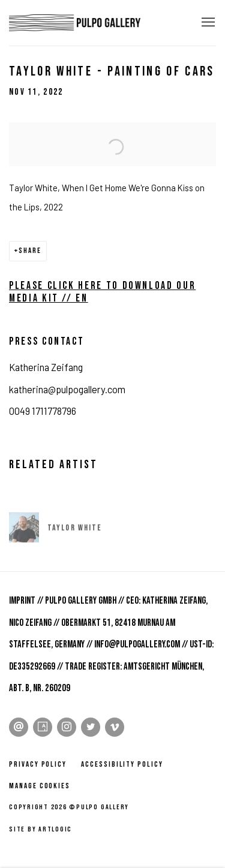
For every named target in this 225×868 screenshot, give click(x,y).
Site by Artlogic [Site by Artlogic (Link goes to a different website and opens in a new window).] (40, 829)
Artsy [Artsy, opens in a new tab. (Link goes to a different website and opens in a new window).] (43, 727)
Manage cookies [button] (40, 786)
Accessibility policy (122, 764)
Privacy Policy (38, 764)
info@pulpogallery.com (137, 644)
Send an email (19, 727)
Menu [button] (207, 23)
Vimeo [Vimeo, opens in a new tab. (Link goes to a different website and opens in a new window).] (115, 727)
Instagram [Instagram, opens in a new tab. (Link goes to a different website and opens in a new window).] (67, 727)
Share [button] (30, 251)
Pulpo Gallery (75, 23)
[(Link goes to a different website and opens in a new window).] (11, 320)
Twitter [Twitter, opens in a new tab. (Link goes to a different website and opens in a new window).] (91, 727)
